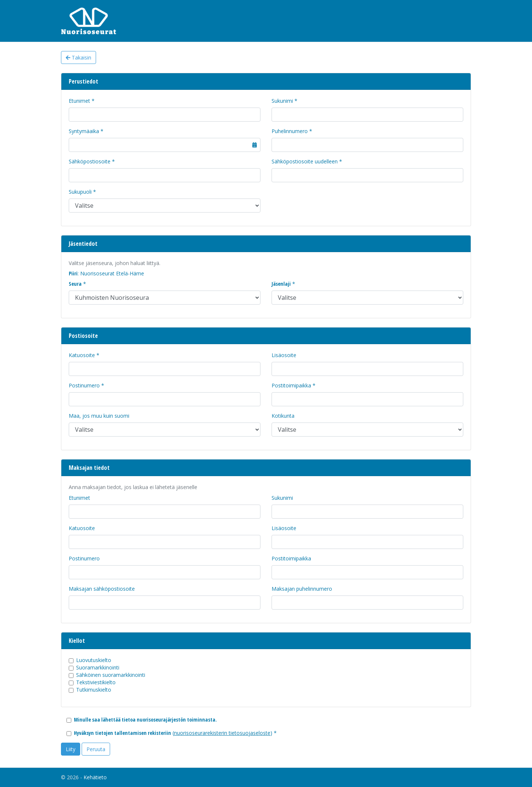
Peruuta (96, 749)
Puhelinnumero (290, 131)
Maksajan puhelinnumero (302, 589)
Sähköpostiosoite (90, 161)
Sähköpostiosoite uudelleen (305, 161)
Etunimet (79, 101)
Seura (75, 284)
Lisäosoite (284, 355)
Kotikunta (283, 416)
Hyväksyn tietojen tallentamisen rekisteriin (122, 733)
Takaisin (79, 57)
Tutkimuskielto (94, 690)
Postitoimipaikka (291, 385)
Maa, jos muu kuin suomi (99, 416)
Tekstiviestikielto (96, 682)
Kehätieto (95, 777)
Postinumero (84, 385)
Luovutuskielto (94, 660)
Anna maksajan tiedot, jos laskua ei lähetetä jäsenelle (133, 487)
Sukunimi (282, 101)
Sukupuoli (80, 192)
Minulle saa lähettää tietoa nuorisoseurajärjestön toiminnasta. (145, 720)
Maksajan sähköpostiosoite (102, 589)
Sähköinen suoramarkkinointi (111, 675)
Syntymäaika (84, 131)
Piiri (73, 273)
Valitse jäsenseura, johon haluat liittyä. (115, 263)
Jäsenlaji (281, 284)
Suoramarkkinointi (98, 667)
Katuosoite (82, 355)
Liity (71, 749)
